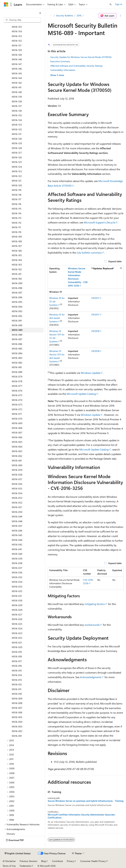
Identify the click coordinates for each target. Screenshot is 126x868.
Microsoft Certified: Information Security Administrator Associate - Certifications (82, 816)
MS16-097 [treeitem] (17, 293)
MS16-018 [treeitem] (17, 656)
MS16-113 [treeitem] (17, 218)
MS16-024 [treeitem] (17, 628)
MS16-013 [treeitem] (17, 680)
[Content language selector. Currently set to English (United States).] (18, 853)
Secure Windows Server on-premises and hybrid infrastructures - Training (86, 801)
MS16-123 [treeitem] (17, 171)
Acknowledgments (91, 677)
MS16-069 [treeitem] (17, 423)
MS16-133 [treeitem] (17, 125)
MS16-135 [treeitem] (17, 115)
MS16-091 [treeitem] (17, 321)
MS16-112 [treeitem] (17, 223)
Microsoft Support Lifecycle (100, 222)
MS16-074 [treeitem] (17, 400)
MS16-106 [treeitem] (17, 251)
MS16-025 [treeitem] (17, 624)
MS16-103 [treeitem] (17, 265)
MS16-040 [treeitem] (17, 554)
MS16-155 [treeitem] (17, 27)
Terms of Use (9, 866)
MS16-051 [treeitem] (17, 507)
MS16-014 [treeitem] (17, 675)
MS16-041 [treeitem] (17, 549)
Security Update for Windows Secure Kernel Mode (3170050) (81, 57)
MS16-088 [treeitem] (17, 335)
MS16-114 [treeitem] (17, 213)
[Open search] (111, 4)
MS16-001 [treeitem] (17, 736)
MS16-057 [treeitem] (17, 479)
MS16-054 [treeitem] (17, 493)
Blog (43, 861)
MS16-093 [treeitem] (17, 311)
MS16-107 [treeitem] (17, 246)
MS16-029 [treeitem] (17, 605)
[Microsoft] (6, 4)
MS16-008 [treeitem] (17, 703)
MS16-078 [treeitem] (17, 381)
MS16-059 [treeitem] (17, 470)
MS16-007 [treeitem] (17, 708)
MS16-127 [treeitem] (17, 153)
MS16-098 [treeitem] (17, 288)
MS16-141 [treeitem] (17, 87)
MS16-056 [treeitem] (17, 484)
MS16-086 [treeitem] (17, 344)
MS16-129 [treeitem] (17, 143)
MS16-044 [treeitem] (17, 540)
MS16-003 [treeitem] (17, 726)
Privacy (70, 861)
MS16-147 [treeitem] (17, 64)
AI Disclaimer (9, 861)
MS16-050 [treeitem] (17, 512)
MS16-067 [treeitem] (17, 433)
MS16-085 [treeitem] (17, 349)
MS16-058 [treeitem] (17, 475)
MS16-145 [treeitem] (17, 73)
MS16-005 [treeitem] (17, 717)
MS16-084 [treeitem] (17, 353)
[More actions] (121, 16)
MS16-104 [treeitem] (17, 260)
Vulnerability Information (63, 70)
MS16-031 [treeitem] (17, 596)
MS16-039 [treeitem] (17, 559)
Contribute (57, 861)
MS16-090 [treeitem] (17, 325)
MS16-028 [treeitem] (17, 610)
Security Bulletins (65, 15)
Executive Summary (60, 61)
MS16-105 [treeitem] (17, 255)
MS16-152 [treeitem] (17, 41)
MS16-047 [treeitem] (17, 526)
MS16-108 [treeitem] (17, 241)
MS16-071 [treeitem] (17, 414)
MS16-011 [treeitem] (17, 689)
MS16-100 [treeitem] (17, 279)
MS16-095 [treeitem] (17, 302)
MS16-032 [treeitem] (17, 591)
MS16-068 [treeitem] (17, 428)
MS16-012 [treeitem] (17, 684)
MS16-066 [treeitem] (17, 437)
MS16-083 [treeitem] (17, 358)
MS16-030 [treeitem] (17, 600)
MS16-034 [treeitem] (17, 582)
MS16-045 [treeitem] (17, 535)
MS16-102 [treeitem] (17, 269)
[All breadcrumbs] (51, 16)
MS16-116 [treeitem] (17, 204)
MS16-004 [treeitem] (17, 722)
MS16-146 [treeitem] (17, 69)
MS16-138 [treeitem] (17, 101)
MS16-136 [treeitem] (17, 111)
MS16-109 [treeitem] (17, 237)
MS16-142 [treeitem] (17, 83)
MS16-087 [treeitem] (17, 339)
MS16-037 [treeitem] (17, 568)
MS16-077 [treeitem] (17, 386)
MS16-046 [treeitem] (17, 531)
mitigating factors (95, 604)
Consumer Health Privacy (93, 861)
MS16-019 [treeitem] (17, 652)
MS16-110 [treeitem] (17, 232)
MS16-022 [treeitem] (17, 638)
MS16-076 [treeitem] (17, 391)
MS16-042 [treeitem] (17, 544)
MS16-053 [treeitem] (17, 498)
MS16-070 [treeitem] (17, 419)
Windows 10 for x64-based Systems (57, 318)
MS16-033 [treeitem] (17, 587)
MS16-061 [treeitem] (17, 461)
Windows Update (90, 373)
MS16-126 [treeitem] (17, 157)
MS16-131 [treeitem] (17, 134)
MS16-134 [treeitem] (17, 120)
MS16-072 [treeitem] (17, 409)
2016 (79, 15)
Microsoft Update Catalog (81, 394)
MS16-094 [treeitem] (17, 307)
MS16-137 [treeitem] (17, 106)
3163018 (95, 331)
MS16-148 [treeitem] (17, 59)
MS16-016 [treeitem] (17, 666)
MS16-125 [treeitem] (17, 162)
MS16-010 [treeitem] (17, 694)
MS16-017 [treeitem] (17, 661)
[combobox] (22, 20)
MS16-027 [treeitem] (17, 615)
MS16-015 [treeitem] (17, 671)
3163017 (95, 298)
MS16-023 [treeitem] (17, 633)
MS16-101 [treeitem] (17, 274)
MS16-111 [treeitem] (16, 227)
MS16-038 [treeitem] (17, 563)
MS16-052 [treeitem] (17, 503)
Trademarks (25, 866)
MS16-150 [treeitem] (17, 50)
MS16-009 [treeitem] (17, 699)
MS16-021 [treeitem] (17, 643)
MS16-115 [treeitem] (17, 209)
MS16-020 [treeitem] (17, 647)
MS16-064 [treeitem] (17, 447)
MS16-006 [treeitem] (17, 712)
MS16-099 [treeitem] (17, 283)
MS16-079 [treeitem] (17, 377)
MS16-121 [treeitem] (17, 181)
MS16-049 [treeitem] (17, 516)
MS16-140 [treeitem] (17, 92)
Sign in (119, 4)
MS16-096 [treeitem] (17, 297)
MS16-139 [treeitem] (17, 97)
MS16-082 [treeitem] (17, 363)
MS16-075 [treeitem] (17, 395)
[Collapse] (40, 13)
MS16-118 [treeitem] (17, 195)
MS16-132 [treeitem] (17, 129)
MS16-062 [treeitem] (17, 456)
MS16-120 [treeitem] (17, 185)
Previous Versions (28, 861)
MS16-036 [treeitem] (17, 572)
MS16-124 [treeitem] (17, 167)
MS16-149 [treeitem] (17, 55)
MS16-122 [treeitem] (17, 176)
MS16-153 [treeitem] (17, 36)
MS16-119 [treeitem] (17, 190)
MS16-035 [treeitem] (17, 577)
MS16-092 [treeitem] (17, 316)
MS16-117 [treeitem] (17, 199)
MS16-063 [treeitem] (17, 451)
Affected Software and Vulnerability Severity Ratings (76, 66)
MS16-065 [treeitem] (17, 442)
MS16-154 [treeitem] (17, 31)
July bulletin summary (89, 252)
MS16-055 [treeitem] (17, 489)
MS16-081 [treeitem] (17, 367)
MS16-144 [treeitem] (17, 78)
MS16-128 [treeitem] (17, 148)
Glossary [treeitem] (11, 834)
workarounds (92, 625)
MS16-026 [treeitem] (17, 619)
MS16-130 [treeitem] (17, 139)
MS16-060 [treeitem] (17, 465)
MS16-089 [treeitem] (17, 330)
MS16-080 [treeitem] (17, 372)
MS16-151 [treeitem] (17, 45)
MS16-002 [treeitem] (17, 731)
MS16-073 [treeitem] (17, 405)
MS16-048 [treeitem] (17, 521)
